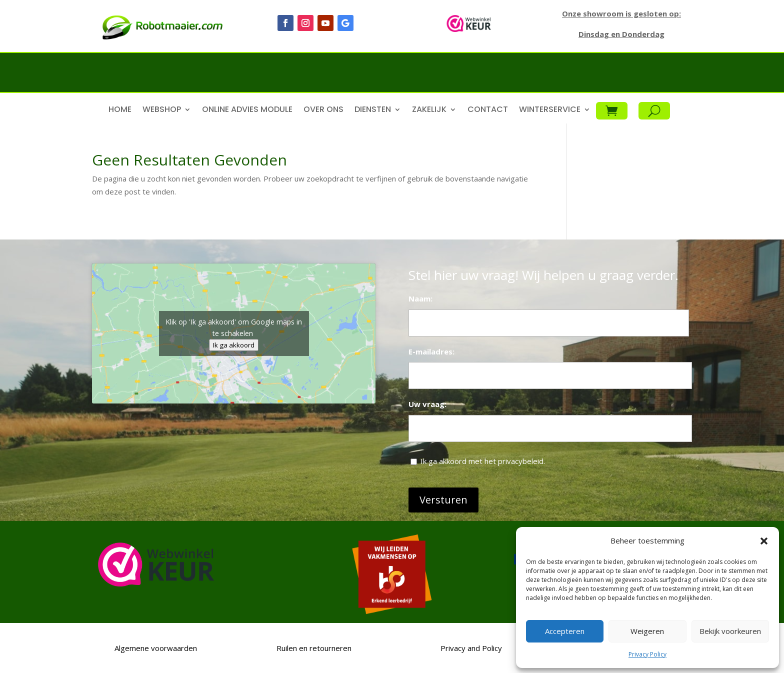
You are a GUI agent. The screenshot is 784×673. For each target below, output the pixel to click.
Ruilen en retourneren (313, 648)
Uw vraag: (427, 404)
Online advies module (247, 110)
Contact (488, 110)
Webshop (162, 110)
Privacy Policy (647, 654)
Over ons (323, 110)
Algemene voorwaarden (155, 648)
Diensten (373, 110)
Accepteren (565, 631)
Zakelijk (429, 110)
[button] (764, 541)
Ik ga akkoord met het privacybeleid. (483, 461)
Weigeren (647, 631)
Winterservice (550, 110)
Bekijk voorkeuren (730, 631)
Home (120, 110)
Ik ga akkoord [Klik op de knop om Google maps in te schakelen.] (234, 345)
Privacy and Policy (471, 648)
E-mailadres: (431, 351)
